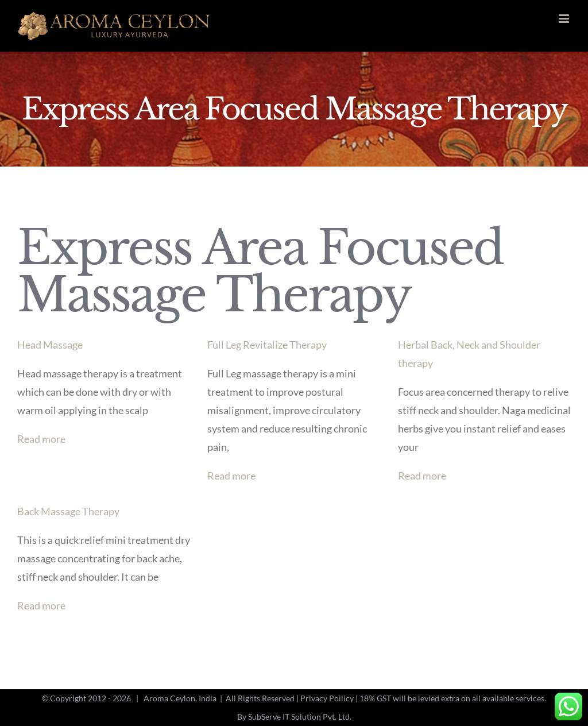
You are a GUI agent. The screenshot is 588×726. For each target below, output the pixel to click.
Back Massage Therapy (68, 511)
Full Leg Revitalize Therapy (267, 345)
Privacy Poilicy (327, 698)
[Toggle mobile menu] (565, 19)
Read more (41, 439)
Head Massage (50, 345)
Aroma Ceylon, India (180, 698)
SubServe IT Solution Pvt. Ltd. (300, 717)
